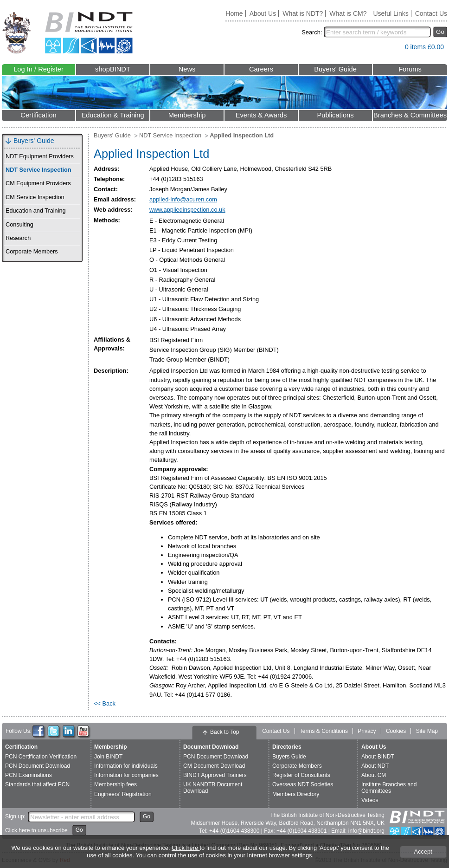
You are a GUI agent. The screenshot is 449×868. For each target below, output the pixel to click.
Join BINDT (108, 757)
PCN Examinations (29, 775)
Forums (410, 69)
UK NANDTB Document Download (213, 787)
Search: (312, 32)
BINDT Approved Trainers (215, 775)
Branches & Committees (410, 115)
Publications (335, 115)
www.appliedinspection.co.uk (187, 210)
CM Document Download (214, 766)
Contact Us (431, 13)
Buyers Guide (289, 757)
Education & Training (112, 115)
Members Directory (296, 794)
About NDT (375, 766)
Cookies (396, 731)
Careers (261, 69)
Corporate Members (32, 252)
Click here (186, 848)
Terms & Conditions (324, 731)
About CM (374, 775)
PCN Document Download (38, 766)
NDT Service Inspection (38, 170)
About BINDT (378, 757)
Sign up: (15, 816)
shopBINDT (113, 69)
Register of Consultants (301, 775)
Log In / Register (38, 69)
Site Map (427, 731)
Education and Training (35, 211)
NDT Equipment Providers (40, 156)
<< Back (105, 703)
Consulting (19, 225)
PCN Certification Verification (41, 757)
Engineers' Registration (123, 794)
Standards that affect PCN (37, 784)
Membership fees (115, 784)
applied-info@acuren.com (183, 199)
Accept (423, 852)
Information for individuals (126, 766)
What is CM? (348, 13)
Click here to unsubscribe (36, 830)
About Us (263, 13)
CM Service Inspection (35, 197)
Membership (187, 115)
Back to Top (224, 732)
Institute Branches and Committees (389, 787)
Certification (38, 115)
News (187, 69)
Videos (370, 800)
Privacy (367, 731)
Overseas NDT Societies (303, 784)
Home (234, 13)
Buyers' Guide (335, 69)
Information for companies (126, 775)
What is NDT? (303, 13)
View (393, 49)
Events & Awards (261, 115)
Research (18, 238)
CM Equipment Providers (38, 183)
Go (440, 32)
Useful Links (391, 13)
